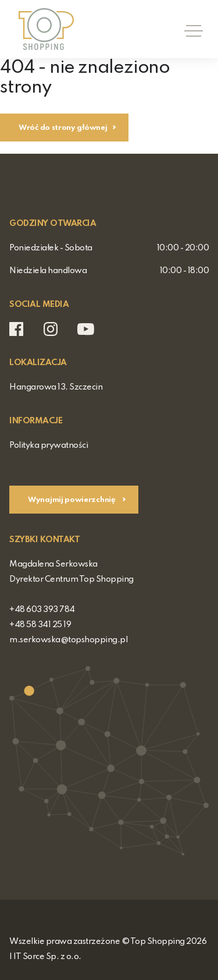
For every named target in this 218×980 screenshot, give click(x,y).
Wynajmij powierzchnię (72, 500)
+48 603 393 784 (42, 610)
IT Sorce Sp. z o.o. (47, 957)
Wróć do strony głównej (63, 128)
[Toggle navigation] (190, 29)
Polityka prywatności (49, 445)
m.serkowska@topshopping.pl (68, 640)
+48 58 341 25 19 (40, 625)
